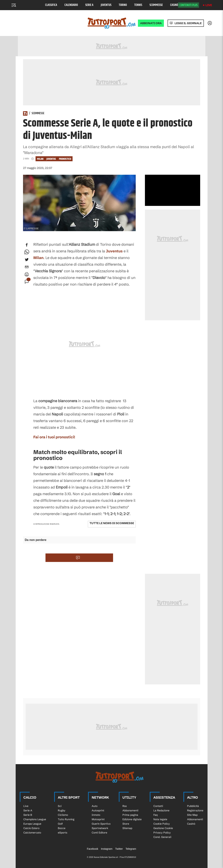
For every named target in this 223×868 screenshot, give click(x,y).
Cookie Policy (162, 824)
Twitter (119, 849)
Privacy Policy (162, 833)
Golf (60, 824)
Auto (95, 806)
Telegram (131, 849)
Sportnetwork (100, 828)
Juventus (106, 5)
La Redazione (161, 810)
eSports (63, 833)
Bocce (62, 828)
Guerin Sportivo (101, 824)
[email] (27, 267)
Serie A (89, 5)
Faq (156, 815)
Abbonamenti (130, 810)
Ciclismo (63, 815)
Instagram (107, 849)
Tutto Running (66, 819)
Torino (123, 5)
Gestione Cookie (163, 828)
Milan (40, 159)
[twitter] (27, 260)
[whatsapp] (27, 252)
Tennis (138, 5)
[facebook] (27, 245)
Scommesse (156, 5)
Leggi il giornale (188, 23)
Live (209, 5)
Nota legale (160, 819)
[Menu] (14, 5)
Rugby (62, 810)
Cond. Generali (162, 837)
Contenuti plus (189, 5)
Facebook (93, 849)
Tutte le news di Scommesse (112, 523)
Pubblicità (193, 806)
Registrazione (195, 810)
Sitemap (127, 828)
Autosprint (98, 810)
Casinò (174, 5)
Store (126, 824)
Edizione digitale (132, 819)
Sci (60, 806)
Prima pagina (130, 815)
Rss (125, 806)
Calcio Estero (31, 828)
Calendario (71, 5)
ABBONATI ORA (151, 23)
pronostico (65, 159)
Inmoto (96, 815)
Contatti (158, 806)
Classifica (51, 5)
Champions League (35, 819)
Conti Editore (99, 833)
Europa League (32, 824)
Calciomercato (32, 833)
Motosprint (98, 819)
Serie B (28, 815)
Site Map (192, 815)
